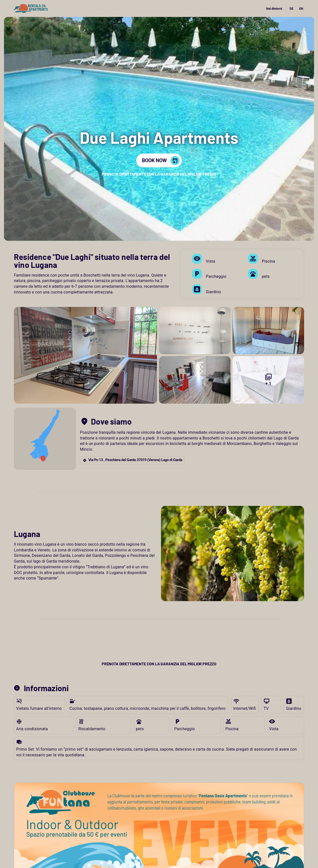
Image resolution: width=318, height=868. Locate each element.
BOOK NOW (161, 161)
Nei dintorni (274, 9)
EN (301, 9)
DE (292, 9)
